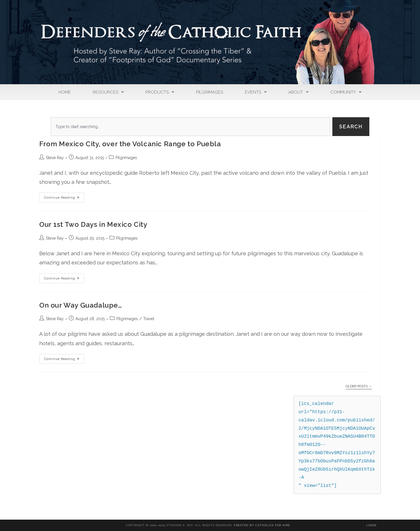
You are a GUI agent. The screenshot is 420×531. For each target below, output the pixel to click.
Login (371, 525)
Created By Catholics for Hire (262, 525)
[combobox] (190, 127)
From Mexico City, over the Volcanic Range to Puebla (130, 144)
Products (160, 92)
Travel (149, 319)
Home (65, 92)
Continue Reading (64, 196)
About (298, 92)
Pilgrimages (210, 92)
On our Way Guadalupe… (81, 305)
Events (256, 92)
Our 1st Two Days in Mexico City (93, 224)
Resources (108, 92)
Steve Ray (55, 158)
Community (346, 92)
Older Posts (359, 386)
